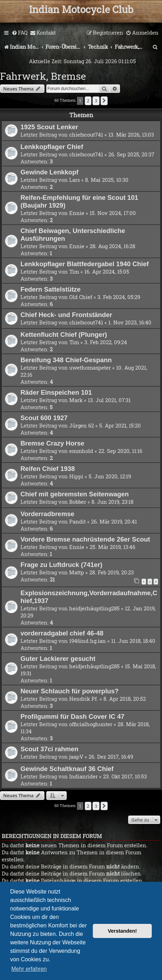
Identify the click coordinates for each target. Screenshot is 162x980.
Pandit (77, 521)
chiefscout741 (86, 135)
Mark (76, 400)
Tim (74, 271)
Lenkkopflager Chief (52, 147)
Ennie (77, 213)
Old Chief (81, 297)
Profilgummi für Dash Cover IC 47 (73, 716)
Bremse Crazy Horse (52, 443)
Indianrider (83, 776)
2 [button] (88, 101)
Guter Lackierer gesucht (58, 659)
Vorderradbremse (47, 514)
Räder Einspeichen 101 (56, 392)
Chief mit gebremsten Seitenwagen (75, 494)
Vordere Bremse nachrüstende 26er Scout (85, 539)
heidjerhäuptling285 (94, 608)
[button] (104, 101)
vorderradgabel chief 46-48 (62, 633)
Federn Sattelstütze (50, 289)
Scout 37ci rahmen (49, 749)
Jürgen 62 (82, 425)
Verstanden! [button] (122, 931)
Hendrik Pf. (84, 699)
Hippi (76, 476)
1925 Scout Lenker (49, 127)
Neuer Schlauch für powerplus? (70, 691)
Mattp (77, 572)
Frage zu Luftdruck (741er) (61, 565)
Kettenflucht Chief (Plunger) (64, 334)
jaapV (76, 757)
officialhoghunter (91, 724)
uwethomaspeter (90, 367)
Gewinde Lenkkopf (49, 172)
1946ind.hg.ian (88, 641)
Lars (74, 180)
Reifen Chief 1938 (48, 469)
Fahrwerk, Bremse (43, 76)
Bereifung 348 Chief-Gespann (66, 360)
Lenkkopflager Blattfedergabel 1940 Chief (85, 264)
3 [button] (96, 101)
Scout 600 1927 (44, 418)
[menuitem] (20, 33)
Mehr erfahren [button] (29, 969)
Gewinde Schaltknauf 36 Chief (67, 769)
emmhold (81, 451)
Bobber (78, 502)
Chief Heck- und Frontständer (66, 315)
